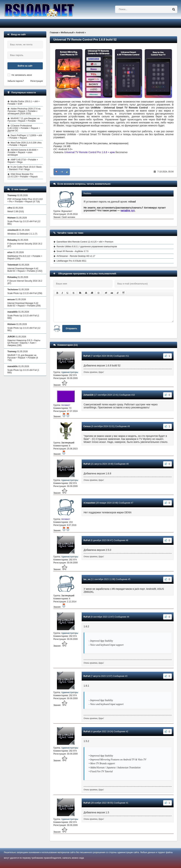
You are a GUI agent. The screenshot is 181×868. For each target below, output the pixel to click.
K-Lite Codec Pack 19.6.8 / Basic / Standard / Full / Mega (25, 168)
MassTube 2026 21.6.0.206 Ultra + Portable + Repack (24, 144)
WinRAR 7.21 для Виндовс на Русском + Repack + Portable (24, 120)
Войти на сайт (25, 66)
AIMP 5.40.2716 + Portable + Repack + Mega (23, 161)
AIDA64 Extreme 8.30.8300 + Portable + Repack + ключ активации (23, 152)
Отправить (71, 329)
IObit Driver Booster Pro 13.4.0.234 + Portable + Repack (23, 175)
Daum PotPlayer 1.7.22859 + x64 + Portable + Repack (25, 137)
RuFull (87, 356)
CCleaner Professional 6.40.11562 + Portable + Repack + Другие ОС (24, 128)
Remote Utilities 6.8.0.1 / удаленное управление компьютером (87, 247)
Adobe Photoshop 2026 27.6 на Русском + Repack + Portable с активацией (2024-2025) (24, 111)
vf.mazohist (89, 503)
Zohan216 (88, 395)
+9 (62, 172)
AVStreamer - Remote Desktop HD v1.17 (76, 256)
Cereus (87, 426)
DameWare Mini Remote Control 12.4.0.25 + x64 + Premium (85, 242)
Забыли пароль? (16, 81)
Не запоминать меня (22, 75)
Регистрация (37, 81)
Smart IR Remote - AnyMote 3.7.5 (72, 251)
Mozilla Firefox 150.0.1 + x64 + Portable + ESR (24, 103)
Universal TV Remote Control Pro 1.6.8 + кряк (90, 152)
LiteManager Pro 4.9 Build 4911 (71, 261)
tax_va (87, 579)
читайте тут (128, 210)
